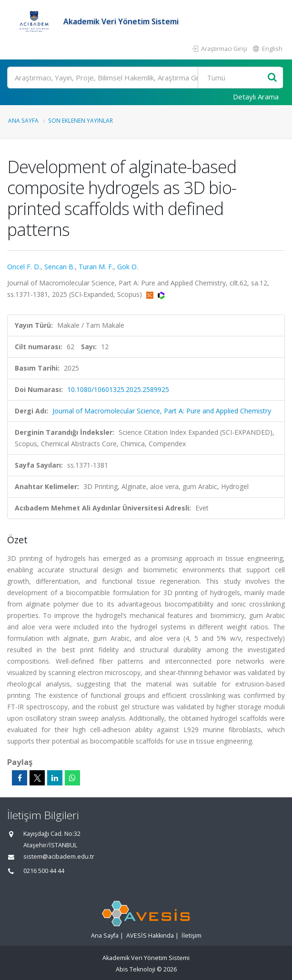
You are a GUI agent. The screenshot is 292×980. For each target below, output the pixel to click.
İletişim (191, 936)
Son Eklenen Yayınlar (81, 120)
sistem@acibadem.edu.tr (59, 857)
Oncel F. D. (24, 267)
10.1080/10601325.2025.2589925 (118, 389)
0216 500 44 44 (44, 871)
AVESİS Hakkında (150, 936)
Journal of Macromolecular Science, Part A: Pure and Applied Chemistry (162, 411)
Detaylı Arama (256, 97)
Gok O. (128, 267)
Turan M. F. (96, 267)
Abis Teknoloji (136, 969)
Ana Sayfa (23, 120)
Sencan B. (60, 267)
